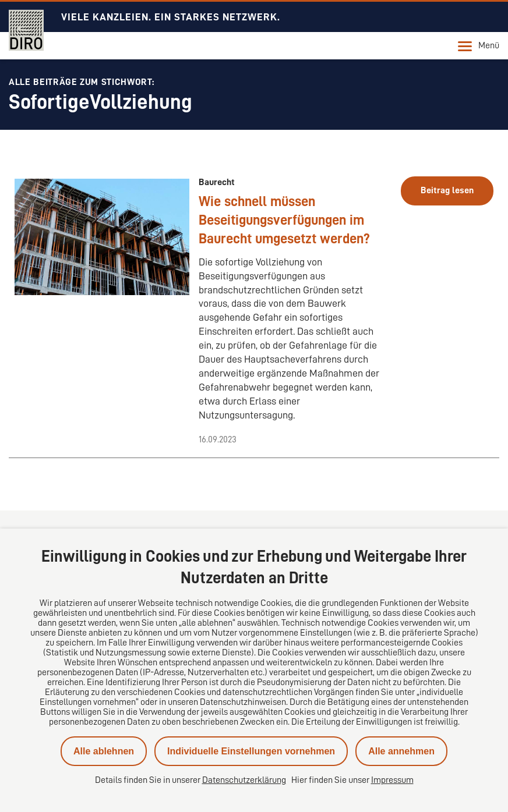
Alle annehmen (401, 751)
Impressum (392, 780)
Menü (479, 46)
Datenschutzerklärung (244, 780)
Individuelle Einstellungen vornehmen (251, 751)
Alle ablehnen (104, 751)
